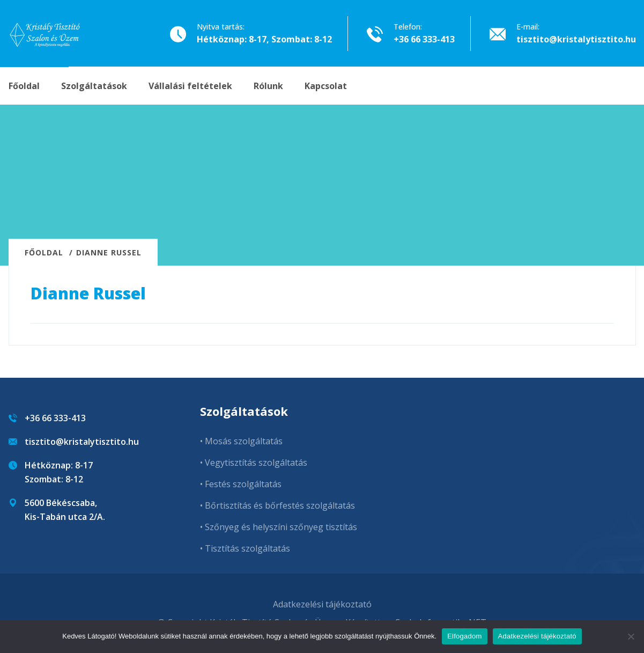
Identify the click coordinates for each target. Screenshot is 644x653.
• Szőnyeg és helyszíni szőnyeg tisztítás (279, 527)
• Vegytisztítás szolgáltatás (254, 463)
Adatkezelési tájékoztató (322, 604)
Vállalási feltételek (190, 86)
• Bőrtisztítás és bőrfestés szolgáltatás (277, 505)
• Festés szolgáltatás (241, 484)
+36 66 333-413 (424, 39)
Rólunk (268, 86)
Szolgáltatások (94, 86)
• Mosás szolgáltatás (241, 441)
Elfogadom (464, 636)
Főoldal (24, 86)
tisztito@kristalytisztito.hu (576, 39)
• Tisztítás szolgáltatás (245, 548)
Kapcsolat (326, 86)
